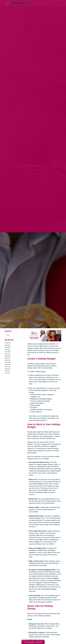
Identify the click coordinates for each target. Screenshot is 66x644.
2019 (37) (8, 358)
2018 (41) (8, 360)
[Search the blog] (14, 335)
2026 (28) (8, 343)
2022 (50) (8, 351)
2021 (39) (8, 354)
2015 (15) (8, 366)
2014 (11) (8, 369)
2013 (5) (7, 371)
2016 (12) (8, 364)
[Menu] (59, 3)
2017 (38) (8, 362)
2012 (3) (7, 373)
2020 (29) (8, 356)
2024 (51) (8, 347)
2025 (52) (8, 345)
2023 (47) (8, 349)
